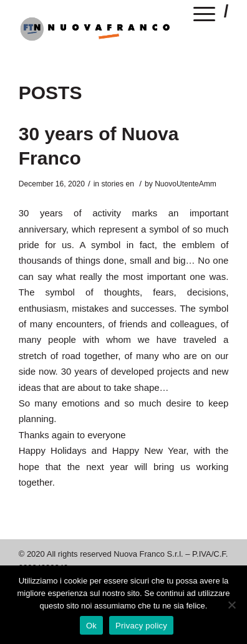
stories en (117, 184)
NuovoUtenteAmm (186, 184)
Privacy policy (141, 626)
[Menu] (205, 16)
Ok (91, 626)
